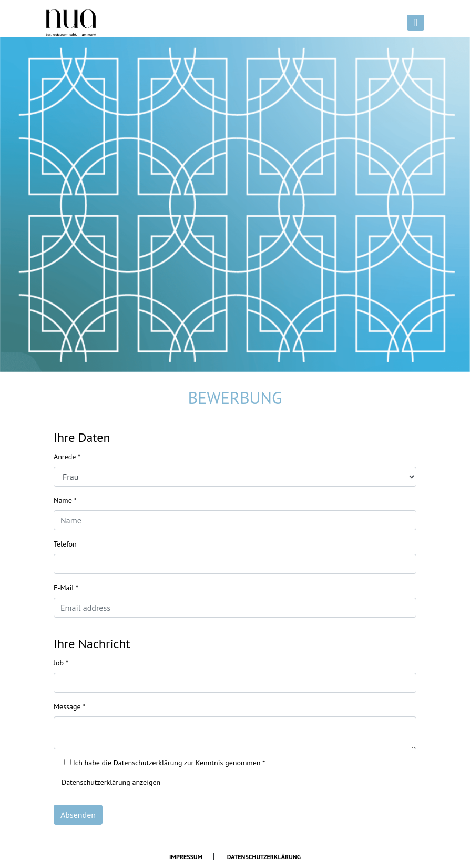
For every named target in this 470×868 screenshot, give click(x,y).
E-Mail (66, 588)
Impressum (186, 857)
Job (61, 663)
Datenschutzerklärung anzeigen (111, 782)
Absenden (78, 815)
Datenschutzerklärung (264, 857)
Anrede (67, 457)
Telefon (65, 544)
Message (69, 706)
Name (65, 500)
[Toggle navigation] (416, 23)
